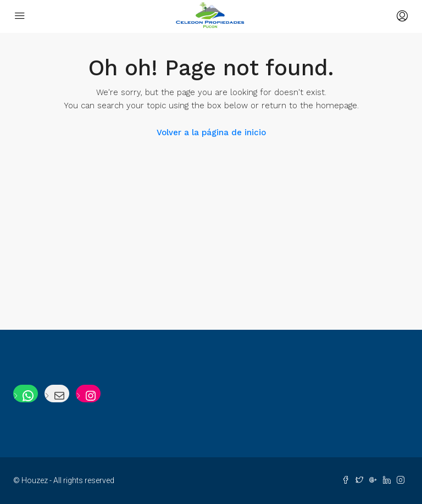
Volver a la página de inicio (211, 132)
